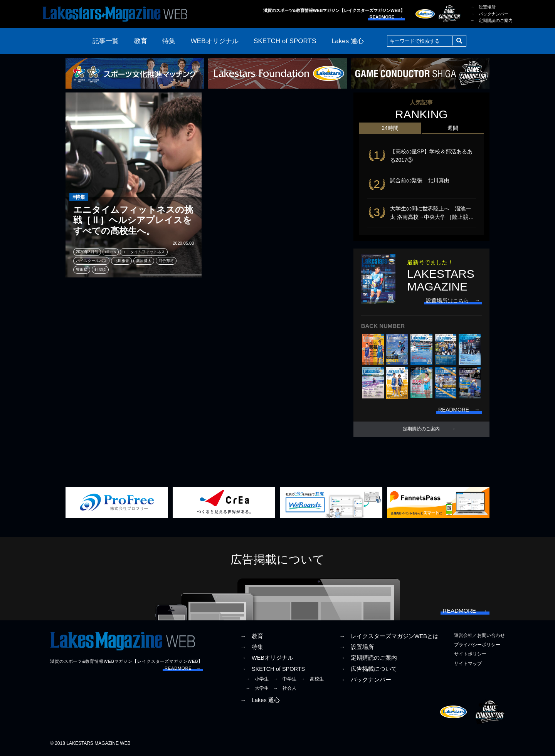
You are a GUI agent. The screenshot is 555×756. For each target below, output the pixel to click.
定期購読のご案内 (421, 430)
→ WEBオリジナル (267, 659)
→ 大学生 (257, 689)
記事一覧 (106, 41)
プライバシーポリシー (477, 646)
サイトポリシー (470, 655)
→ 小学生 (257, 680)
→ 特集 (252, 648)
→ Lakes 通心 (260, 701)
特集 (169, 41)
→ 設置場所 (483, 7)
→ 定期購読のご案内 (491, 20)
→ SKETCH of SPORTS (272, 670)
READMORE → (386, 17)
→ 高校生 (312, 680)
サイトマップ (468, 664)
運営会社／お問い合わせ (479, 637)
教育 (141, 41)
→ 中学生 (285, 680)
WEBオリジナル (215, 41)
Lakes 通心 (348, 41)
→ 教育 (252, 637)
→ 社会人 (285, 689)
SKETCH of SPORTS (285, 41)
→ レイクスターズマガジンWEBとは (389, 637)
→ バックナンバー (489, 14)
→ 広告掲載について (368, 670)
